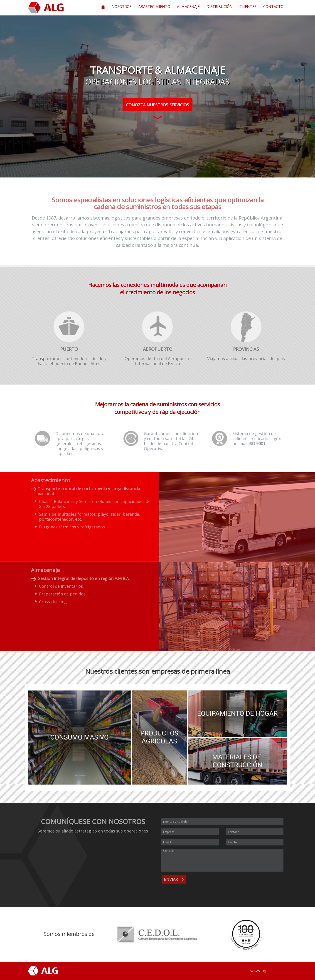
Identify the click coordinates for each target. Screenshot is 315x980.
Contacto (273, 7)
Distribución (220, 7)
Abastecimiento (154, 7)
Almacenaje (188, 7)
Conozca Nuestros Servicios (157, 107)
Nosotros (122, 7)
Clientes (248, 7)
